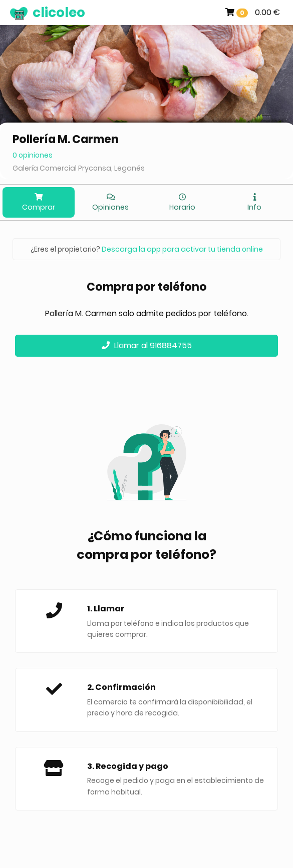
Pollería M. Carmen (66, 139)
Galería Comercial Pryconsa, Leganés (79, 168)
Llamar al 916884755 (147, 345)
